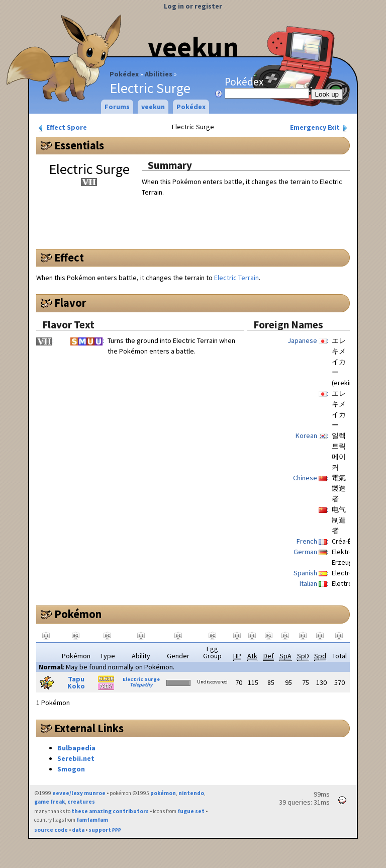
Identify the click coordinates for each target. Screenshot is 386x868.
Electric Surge (141, 679)
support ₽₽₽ (105, 830)
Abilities (159, 74)
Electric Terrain (236, 278)
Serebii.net (76, 758)
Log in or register (193, 6)
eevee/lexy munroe (79, 793)
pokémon (163, 793)
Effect (69, 257)
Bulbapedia (76, 748)
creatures (81, 802)
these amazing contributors (110, 811)
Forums (117, 107)
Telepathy (141, 685)
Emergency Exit (320, 127)
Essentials (79, 145)
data (78, 830)
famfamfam (92, 820)
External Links (89, 728)
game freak (50, 802)
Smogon (71, 769)
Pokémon (78, 614)
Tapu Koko (76, 682)
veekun (193, 47)
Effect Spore (62, 127)
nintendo (191, 793)
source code (51, 830)
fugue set (191, 811)
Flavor (70, 303)
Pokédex (124, 74)
